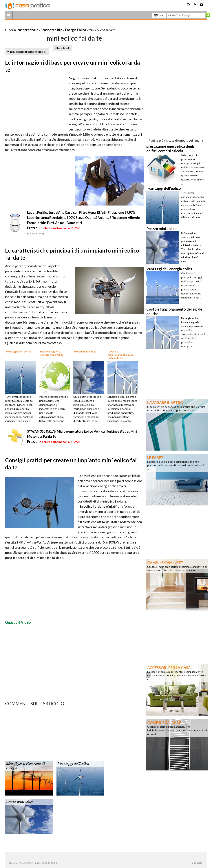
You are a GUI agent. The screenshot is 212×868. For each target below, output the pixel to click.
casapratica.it (28, 30)
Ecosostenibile (52, 30)
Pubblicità (196, 863)
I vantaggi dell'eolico (73, 764)
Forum (159, 15)
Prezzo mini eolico (20, 802)
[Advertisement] (48, 25)
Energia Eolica (76, 30)
